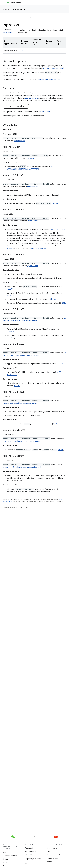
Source (5, 862)
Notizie (5, 866)
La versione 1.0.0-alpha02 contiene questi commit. (22, 441)
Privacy (27, 863)
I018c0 (61, 450)
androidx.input (8, 32)
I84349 (55, 424)
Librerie (39, 17)
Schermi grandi (52, 848)
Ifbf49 (52, 229)
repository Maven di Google (54, 68)
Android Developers (9, 17)
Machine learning (31, 851)
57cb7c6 (11, 332)
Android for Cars (52, 858)
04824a (11, 296)
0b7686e (11, 338)
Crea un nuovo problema (16, 106)
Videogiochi (29, 848)
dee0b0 (54, 299)
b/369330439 (60, 229)
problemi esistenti (31, 98)
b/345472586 (41, 248)
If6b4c (32, 248)
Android (5, 852)
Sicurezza (6, 859)
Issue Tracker (45, 112)
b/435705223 (34, 169)
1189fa (63, 303)
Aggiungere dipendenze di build (48, 79)
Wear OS (50, 851)
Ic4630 (58, 372)
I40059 (17, 386)
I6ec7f (10, 289)
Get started (8, 9)
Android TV (51, 862)
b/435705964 (23, 169)
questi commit (19, 141)
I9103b (55, 204)
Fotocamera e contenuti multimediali (33, 859)
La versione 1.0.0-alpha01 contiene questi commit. (22, 467)
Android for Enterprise (10, 856)
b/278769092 (12, 375)
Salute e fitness (30, 855)
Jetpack (21, 9)
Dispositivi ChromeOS (54, 855)
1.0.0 (23, 51)
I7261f (60, 364)
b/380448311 (12, 169)
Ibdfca (54, 167)
